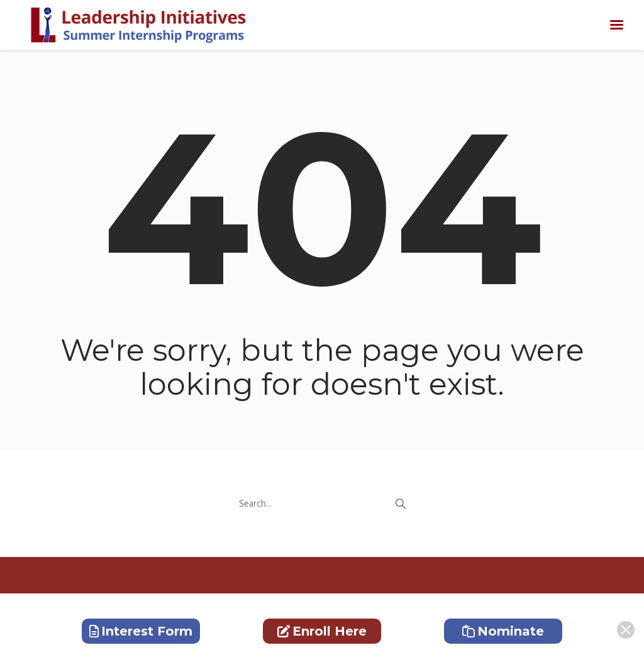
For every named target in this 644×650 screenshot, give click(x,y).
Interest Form (141, 631)
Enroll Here (322, 631)
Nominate (503, 631)
